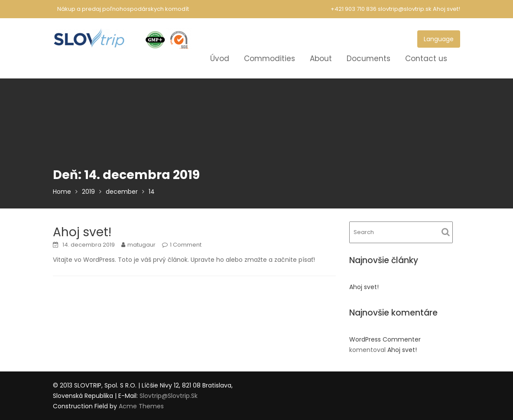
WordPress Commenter (385, 339)
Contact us (426, 59)
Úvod (220, 59)
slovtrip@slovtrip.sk (169, 396)
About (321, 59)
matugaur (141, 245)
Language (439, 39)
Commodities (269, 59)
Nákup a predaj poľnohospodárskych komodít (123, 9)
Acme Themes (141, 406)
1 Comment (186, 245)
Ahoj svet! (446, 9)
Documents (369, 59)
